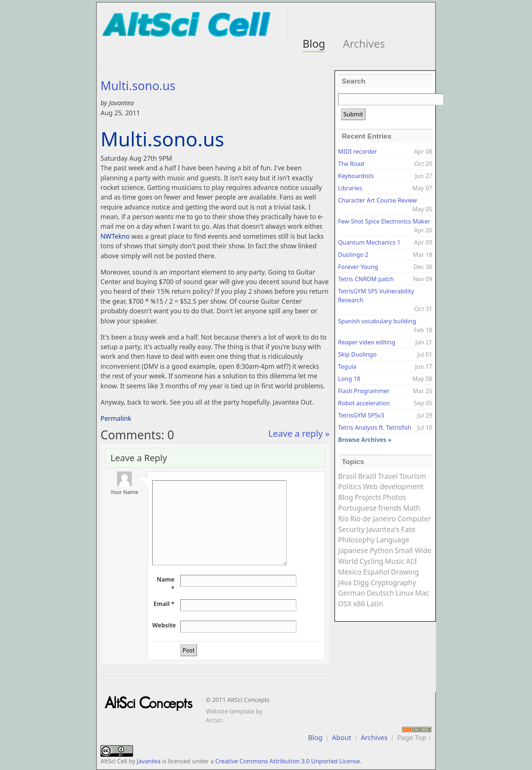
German (352, 593)
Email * (164, 604)
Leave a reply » (299, 433)
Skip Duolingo (357, 354)
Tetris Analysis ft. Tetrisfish (375, 427)
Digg (361, 582)
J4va (345, 582)
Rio (343, 519)
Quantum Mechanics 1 (369, 242)
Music (395, 561)
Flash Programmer (364, 391)
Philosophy (356, 540)
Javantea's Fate (391, 529)
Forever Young (358, 267)
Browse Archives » (365, 440)
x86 (359, 604)
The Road (351, 164)
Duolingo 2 (353, 255)
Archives (364, 43)
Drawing (405, 572)
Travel (388, 476)
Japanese (353, 550)
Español (376, 572)
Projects (368, 497)
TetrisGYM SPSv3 (361, 415)
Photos (394, 497)
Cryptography (393, 582)
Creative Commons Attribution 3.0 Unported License (288, 761)
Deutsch (380, 593)
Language (393, 540)
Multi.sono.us (138, 86)
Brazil (367, 476)
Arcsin (214, 720)
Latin (375, 604)
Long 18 (349, 379)
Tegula (347, 367)
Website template (230, 711)
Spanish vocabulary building (377, 321)
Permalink (116, 418)
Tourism (413, 476)
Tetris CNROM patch (366, 279)
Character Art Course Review (378, 200)
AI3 (412, 561)
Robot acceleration (364, 403)
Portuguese (357, 508)
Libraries (350, 188)
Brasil (347, 476)
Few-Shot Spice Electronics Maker (384, 221)
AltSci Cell (114, 761)
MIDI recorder (358, 151)
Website (164, 625)
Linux (405, 593)
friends (390, 508)
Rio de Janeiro (373, 519)
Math (412, 508)
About (342, 737)
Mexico (350, 572)
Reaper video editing (367, 342)
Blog (314, 43)
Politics (350, 486)
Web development (393, 486)
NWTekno (115, 236)
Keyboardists (356, 176)
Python (381, 550)
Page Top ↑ (414, 737)
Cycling (371, 561)
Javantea (149, 761)
